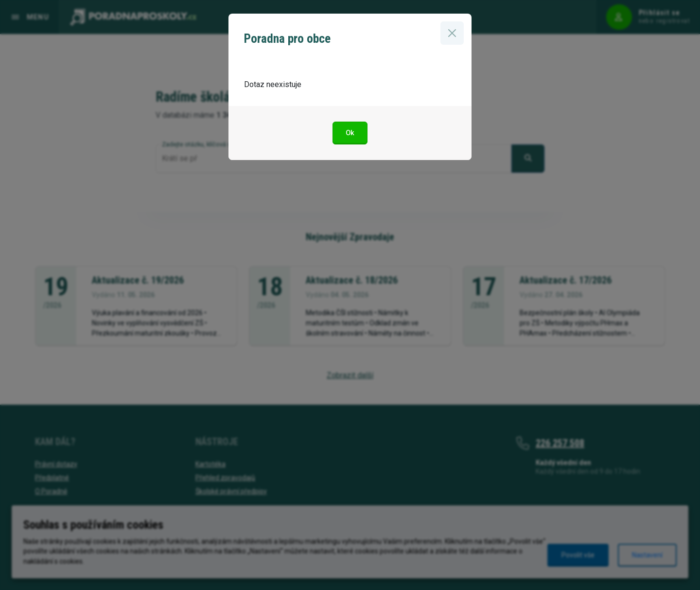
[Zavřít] (452, 33)
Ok (350, 133)
